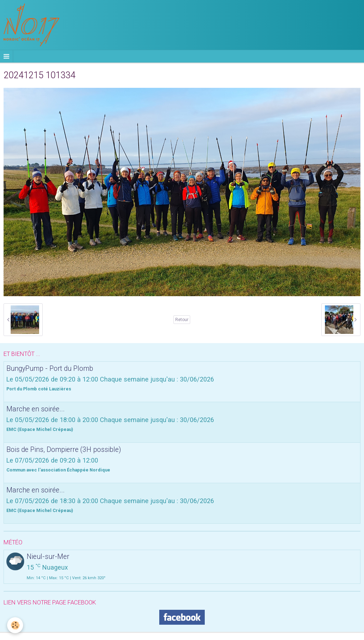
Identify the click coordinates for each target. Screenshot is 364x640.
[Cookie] (15, 625)
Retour (182, 320)
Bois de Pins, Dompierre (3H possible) (64, 449)
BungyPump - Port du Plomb (50, 368)
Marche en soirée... (36, 409)
